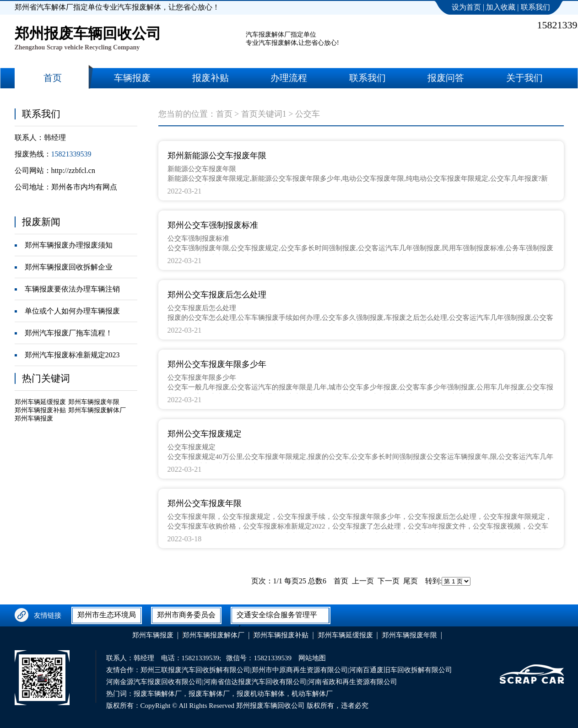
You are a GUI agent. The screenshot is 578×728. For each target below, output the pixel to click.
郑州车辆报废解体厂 (97, 410)
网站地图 (312, 658)
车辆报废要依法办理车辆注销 (72, 289)
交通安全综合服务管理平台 (277, 617)
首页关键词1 (264, 114)
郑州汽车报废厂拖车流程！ (69, 333)
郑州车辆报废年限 (94, 402)
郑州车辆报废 (34, 418)
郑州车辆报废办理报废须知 (69, 245)
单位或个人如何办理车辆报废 (72, 311)
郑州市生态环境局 (107, 615)
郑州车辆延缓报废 (40, 402)
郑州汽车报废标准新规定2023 (72, 355)
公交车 (308, 114)
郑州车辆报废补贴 (40, 410)
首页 (224, 114)
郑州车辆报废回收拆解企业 (69, 267)
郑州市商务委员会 (186, 615)
